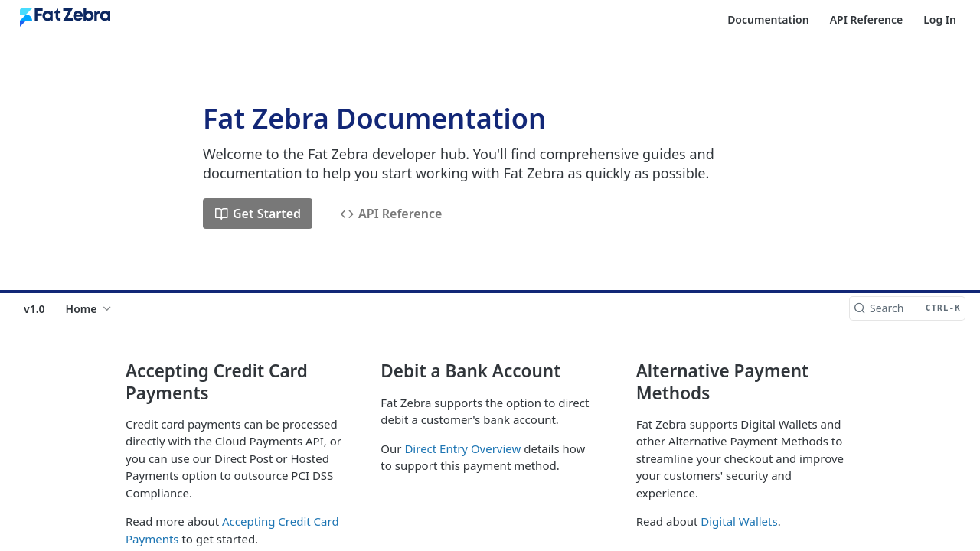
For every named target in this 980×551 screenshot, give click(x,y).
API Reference (867, 20)
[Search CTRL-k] (907, 308)
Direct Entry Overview (462, 448)
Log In (940, 20)
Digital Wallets (739, 521)
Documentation (768, 20)
